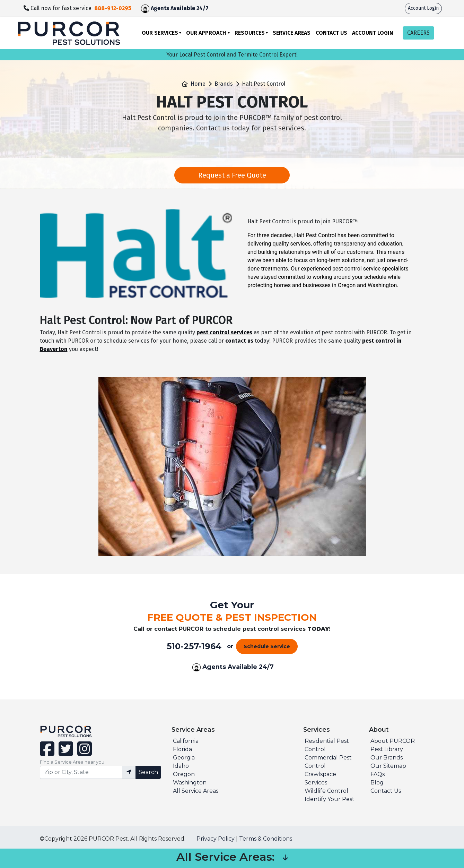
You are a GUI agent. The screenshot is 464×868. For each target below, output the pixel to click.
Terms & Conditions (266, 839)
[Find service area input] (81, 772)
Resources (250, 33)
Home (198, 84)
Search (148, 772)
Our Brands (387, 758)
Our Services (160, 33)
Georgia (184, 758)
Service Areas (292, 33)
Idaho (181, 766)
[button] (285, 858)
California (186, 741)
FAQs (378, 774)
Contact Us (331, 33)
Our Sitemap (388, 766)
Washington (190, 783)
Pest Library (387, 749)
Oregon (184, 774)
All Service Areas (196, 791)
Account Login (423, 8)
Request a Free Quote (232, 175)
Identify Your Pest (330, 799)
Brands (224, 84)
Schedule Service (267, 646)
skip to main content (4, 0)
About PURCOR (393, 741)
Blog (377, 783)
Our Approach (206, 33)
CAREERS (418, 33)
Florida (182, 749)
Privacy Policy (216, 839)
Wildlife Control (326, 791)
